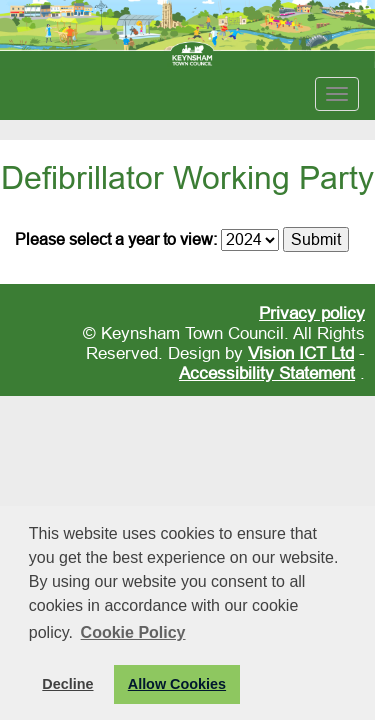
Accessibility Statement (267, 373)
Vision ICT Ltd (301, 353)
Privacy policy (312, 313)
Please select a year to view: (116, 239)
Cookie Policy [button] (133, 632)
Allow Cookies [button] (177, 684)
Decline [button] (67, 684)
